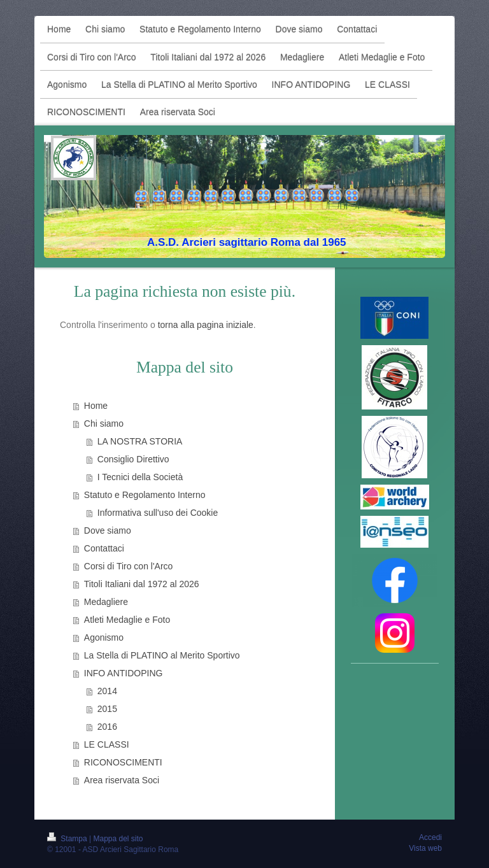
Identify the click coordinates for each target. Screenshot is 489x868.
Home (96, 406)
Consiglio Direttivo (133, 459)
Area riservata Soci (122, 780)
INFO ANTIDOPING (124, 673)
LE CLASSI (107, 744)
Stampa (68, 839)
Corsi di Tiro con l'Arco (129, 566)
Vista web (425, 848)
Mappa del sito (118, 839)
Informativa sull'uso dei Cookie (158, 513)
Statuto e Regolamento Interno (145, 495)
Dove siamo (108, 530)
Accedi (430, 837)
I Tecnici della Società (140, 477)
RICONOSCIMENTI (123, 762)
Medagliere (106, 602)
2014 (107, 691)
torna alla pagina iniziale (206, 325)
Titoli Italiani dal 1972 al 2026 (142, 584)
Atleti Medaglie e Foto (127, 620)
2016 (107, 727)
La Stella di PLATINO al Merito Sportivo (162, 655)
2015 (107, 709)
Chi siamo (104, 423)
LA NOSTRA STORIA (140, 441)
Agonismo (104, 637)
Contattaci (104, 548)
